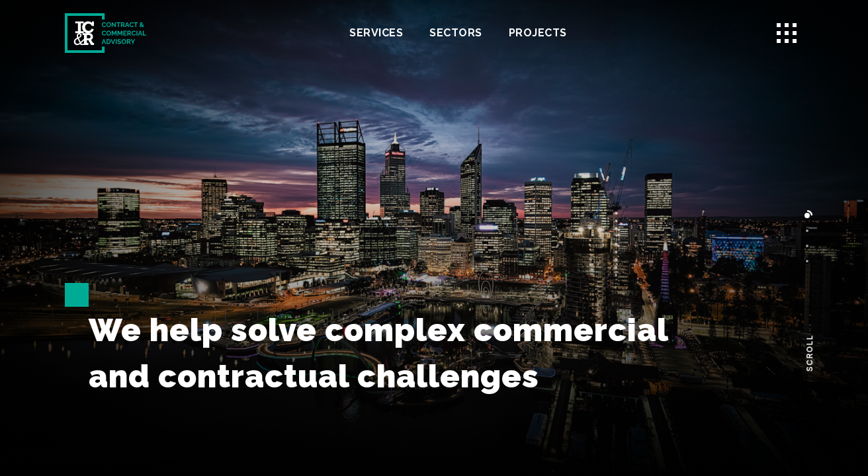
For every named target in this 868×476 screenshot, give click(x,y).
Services (376, 33)
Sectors (456, 33)
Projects (538, 33)
